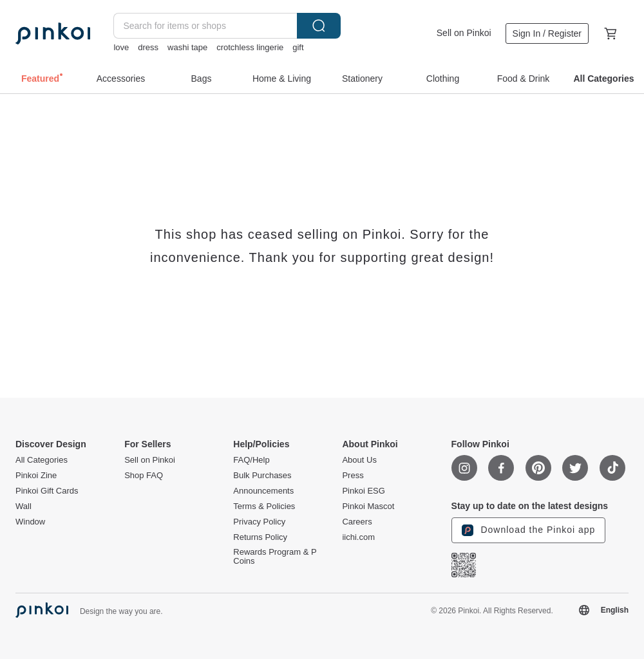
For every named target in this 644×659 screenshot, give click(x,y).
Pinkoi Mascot (368, 506)
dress (148, 47)
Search (319, 26)
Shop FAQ (144, 476)
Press (353, 476)
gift (298, 47)
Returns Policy (260, 537)
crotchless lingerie (250, 47)
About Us (359, 460)
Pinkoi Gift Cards (47, 491)
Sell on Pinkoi (464, 33)
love (121, 47)
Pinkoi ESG (363, 491)
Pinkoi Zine (36, 476)
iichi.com (358, 537)
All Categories (42, 460)
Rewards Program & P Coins (275, 557)
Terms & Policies (264, 506)
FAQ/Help (251, 460)
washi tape (187, 47)
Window (30, 522)
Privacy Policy (259, 522)
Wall (24, 506)
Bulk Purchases (262, 476)
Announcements (263, 491)
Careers (357, 522)
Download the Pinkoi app (529, 530)
